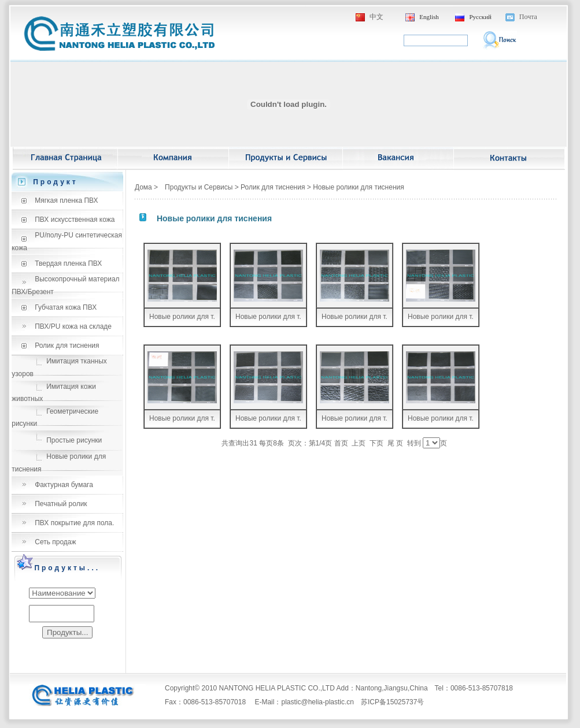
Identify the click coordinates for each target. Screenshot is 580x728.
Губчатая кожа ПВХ (66, 307)
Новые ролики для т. (182, 317)
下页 (376, 443)
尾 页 (395, 443)
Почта (528, 17)
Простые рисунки (74, 440)
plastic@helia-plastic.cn (317, 702)
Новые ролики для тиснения (359, 187)
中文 (376, 17)
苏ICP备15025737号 (392, 702)
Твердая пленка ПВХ (68, 263)
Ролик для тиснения (67, 346)
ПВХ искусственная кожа (75, 220)
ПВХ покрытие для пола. (74, 523)
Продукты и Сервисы (199, 187)
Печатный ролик (61, 504)
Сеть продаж (55, 542)
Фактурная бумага (64, 485)
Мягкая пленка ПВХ (66, 200)
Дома (143, 187)
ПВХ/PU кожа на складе (73, 326)
